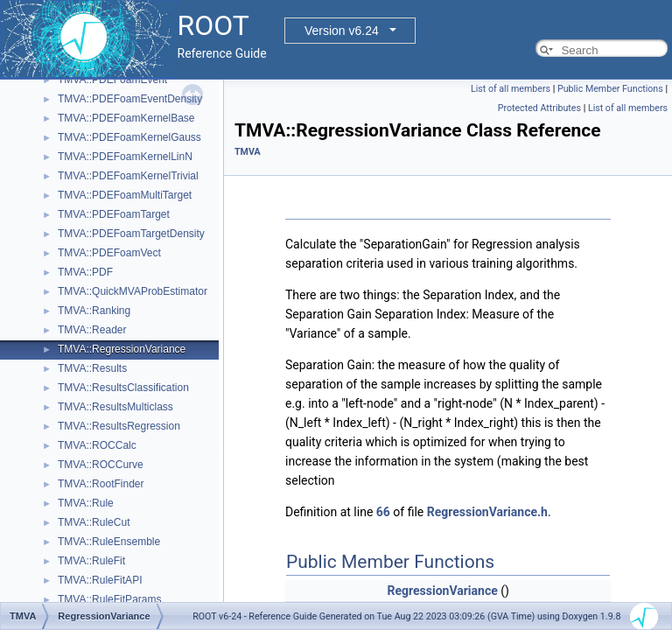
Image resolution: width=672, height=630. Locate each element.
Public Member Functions (610, 89)
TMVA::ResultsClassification (123, 388)
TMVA (248, 152)
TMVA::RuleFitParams (109, 599)
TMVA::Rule (86, 503)
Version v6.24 (342, 31)
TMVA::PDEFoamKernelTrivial (128, 176)
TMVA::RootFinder (101, 484)
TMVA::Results (92, 368)
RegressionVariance (443, 591)
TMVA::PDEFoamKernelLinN (125, 157)
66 (383, 512)
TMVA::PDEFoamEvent (112, 80)
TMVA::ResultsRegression (119, 426)
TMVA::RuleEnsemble (109, 542)
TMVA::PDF (85, 272)
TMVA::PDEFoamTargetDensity (131, 234)
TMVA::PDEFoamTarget (114, 214)
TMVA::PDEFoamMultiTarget (125, 195)
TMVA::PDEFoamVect (109, 253)
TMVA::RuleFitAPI (100, 580)
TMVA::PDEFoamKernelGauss (129, 137)
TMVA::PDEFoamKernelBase (126, 118)
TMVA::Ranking (94, 311)
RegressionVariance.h (487, 512)
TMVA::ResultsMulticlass (115, 407)
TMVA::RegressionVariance (122, 349)
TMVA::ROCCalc (97, 445)
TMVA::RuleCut (94, 522)
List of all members (511, 89)
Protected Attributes (539, 108)
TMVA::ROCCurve (101, 465)
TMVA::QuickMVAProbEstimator (133, 291)
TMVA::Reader (92, 330)
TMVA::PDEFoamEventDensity (130, 99)
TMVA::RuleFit (91, 561)
